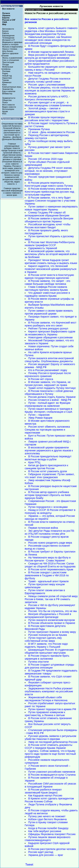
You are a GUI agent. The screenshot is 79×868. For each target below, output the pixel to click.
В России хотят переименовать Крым (51, 569)
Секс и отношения (11, 60)
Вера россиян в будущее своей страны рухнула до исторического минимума (50, 56)
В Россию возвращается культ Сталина (52, 775)
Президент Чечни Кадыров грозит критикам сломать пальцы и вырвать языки (51, 262)
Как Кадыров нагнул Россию (45, 795)
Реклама (6, 71)
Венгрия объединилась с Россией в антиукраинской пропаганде (48, 616)
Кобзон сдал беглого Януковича (47, 819)
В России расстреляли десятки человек (52, 849)
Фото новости (8, 105)
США (5, 22)
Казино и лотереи (10, 44)
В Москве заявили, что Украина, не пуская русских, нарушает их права (48, 384)
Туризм (5, 80)
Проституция (8, 62)
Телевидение (8, 38)
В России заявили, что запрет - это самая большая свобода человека (47, 282)
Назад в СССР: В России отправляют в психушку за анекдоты (50, 511)
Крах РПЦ (34, 462)
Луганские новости (11, 119)
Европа (6, 18)
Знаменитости (9, 98)
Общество (7, 100)
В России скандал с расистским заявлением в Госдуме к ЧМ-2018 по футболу (47, 575)
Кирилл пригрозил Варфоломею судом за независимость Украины (50, 333)
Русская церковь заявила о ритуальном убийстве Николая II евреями (50, 737)
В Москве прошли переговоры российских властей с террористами (47, 119)
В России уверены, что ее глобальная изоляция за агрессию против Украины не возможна (50, 91)
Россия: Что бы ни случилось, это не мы (53, 611)
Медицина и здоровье (12, 42)
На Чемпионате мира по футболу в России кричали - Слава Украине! (48, 559)
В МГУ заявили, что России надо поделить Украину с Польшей (46, 645)
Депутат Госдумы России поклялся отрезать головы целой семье (47, 80)
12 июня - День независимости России (51, 132)
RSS (4, 114)
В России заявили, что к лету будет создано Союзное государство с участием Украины (50, 201)
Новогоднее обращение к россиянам (50, 337)
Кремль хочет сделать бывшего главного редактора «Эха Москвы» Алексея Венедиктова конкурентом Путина (51, 31)
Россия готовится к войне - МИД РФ (50, 400)
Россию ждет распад (41, 852)
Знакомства (8, 89)
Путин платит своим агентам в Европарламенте (45, 592)
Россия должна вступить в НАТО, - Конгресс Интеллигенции (47, 98)
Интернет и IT (9, 40)
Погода (5, 65)
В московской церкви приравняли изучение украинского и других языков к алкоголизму (49, 450)
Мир (4, 24)
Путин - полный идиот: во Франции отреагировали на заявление (47, 404)
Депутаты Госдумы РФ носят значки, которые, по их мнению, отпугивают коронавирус (49, 171)
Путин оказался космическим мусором (51, 620)
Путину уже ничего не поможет (47, 816)
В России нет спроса (41, 379)
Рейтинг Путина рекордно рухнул (48, 328)
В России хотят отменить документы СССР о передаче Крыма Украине (49, 746)
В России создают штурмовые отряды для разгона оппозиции (49, 666)
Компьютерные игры (12, 87)
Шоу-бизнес (8, 51)
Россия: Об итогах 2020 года (45, 159)
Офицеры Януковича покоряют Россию (52, 834)
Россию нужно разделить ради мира (50, 543)
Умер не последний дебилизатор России (53, 742)
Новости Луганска (11, 6)
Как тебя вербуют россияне (45, 831)
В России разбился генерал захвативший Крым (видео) (43, 791)
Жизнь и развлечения (12, 58)
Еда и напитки (9, 91)
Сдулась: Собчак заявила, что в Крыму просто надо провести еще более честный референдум (50, 754)
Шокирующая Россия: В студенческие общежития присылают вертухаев (49, 651)
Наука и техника (10, 49)
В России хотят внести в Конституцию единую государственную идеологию (49, 276)
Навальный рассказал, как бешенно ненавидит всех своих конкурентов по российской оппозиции (48, 40)
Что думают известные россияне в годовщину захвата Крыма (47, 294)
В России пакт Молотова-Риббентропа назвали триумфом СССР (50, 244)
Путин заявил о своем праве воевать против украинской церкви (49, 312)
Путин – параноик (39, 415)
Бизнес (5, 31)
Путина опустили (38, 662)
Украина (6, 15)
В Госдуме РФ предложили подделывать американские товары (51, 672)
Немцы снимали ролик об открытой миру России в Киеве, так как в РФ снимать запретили (51, 599)
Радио (5, 73)
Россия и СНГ (9, 20)
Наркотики (7, 78)
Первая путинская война (43, 528)
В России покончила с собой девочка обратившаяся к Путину (49, 392)
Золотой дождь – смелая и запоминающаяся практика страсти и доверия (47, 111)
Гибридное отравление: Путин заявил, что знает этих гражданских (50, 476)
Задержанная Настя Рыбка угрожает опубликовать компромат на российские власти (49, 691)
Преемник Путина (39, 129)
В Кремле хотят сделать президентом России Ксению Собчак (49, 800)
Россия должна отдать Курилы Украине (52, 397)
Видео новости (9, 107)
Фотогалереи (8, 109)
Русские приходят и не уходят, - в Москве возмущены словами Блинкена (48, 104)
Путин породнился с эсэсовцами (48, 507)
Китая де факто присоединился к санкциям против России (46, 467)
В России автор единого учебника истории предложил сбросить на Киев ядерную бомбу (48, 495)
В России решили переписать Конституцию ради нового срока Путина (49, 184)
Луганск (6, 13)
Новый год (7, 76)
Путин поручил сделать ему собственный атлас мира (43, 639)
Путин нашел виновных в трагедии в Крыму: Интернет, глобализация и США (49, 410)
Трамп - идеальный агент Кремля (48, 581)
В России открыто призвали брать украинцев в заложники (47, 657)
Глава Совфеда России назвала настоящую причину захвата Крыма (46, 288)
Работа (5, 33)
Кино (4, 85)
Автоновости (8, 29)
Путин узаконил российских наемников (52, 772)
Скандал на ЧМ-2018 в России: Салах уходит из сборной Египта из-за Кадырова (50, 565)
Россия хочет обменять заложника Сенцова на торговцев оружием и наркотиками (47, 430)
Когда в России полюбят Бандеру (48, 828)
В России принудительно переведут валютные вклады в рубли (48, 458)
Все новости (8, 9)
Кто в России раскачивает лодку (48, 370)
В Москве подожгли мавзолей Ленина (51, 52)
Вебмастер (7, 94)
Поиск (5, 102)
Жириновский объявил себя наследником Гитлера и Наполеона (46, 699)
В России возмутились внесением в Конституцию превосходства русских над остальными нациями (49, 192)
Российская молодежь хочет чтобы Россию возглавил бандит (48, 226)
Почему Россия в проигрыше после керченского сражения (48, 375)
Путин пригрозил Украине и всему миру (52, 632)
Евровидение (8, 36)
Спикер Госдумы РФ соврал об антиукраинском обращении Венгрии (47, 214)
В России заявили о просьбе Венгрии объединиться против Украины (49, 220)
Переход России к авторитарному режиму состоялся (47, 137)
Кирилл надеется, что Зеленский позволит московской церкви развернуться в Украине (51, 269)
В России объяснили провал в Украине (52, 623)
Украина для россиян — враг (46, 855)
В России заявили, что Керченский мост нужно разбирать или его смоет (51, 324)
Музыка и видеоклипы (12, 47)
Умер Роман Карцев (40, 418)
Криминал (7, 82)
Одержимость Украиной (43, 248)
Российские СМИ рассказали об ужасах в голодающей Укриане (50, 785)
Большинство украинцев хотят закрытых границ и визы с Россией (51, 68)
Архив (5, 111)
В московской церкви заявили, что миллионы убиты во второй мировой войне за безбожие (51, 254)
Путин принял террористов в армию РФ (52, 709)
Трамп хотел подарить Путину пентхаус (52, 388)
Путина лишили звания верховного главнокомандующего (48, 839)
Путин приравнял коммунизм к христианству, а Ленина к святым (45, 714)
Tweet (29, 865)
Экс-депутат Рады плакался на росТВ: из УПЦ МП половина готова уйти (50, 532)
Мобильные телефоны (7, 68)
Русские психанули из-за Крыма (48, 635)
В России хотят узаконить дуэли (48, 471)
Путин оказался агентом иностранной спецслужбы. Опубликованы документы (49, 360)
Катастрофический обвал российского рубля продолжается (50, 62)
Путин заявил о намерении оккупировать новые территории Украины (51, 208)
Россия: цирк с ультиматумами (47, 85)
